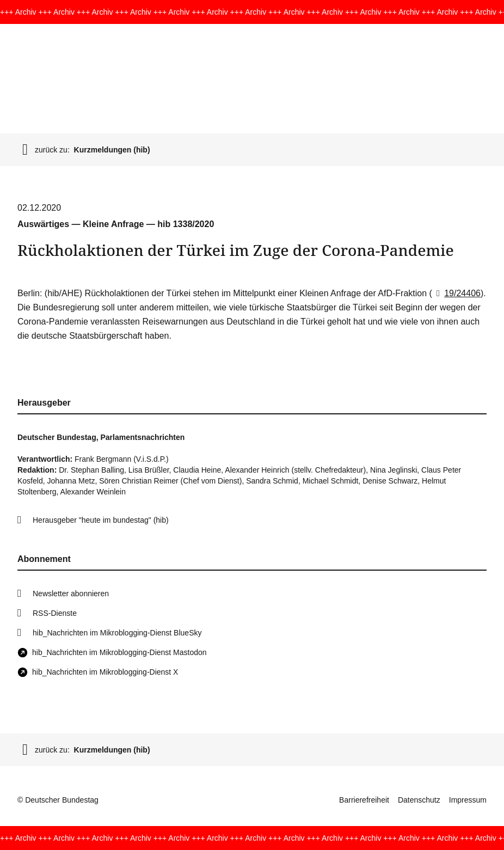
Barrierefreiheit (364, 800)
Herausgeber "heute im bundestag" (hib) (101, 520)
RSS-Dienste (55, 613)
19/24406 (456, 293)
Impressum (468, 800)
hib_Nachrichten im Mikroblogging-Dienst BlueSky (117, 633)
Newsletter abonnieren (71, 594)
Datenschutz (419, 800)
